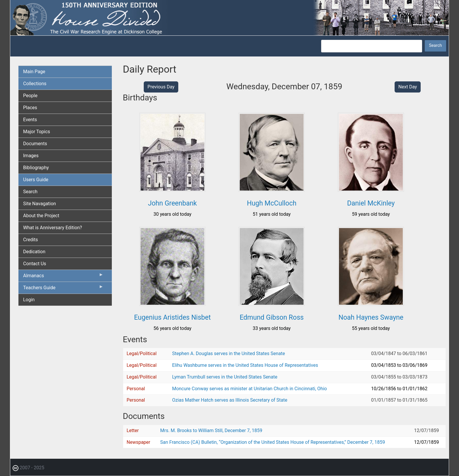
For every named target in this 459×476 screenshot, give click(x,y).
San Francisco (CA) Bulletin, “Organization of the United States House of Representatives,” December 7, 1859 (273, 442)
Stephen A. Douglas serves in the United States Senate (228, 353)
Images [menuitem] (31, 156)
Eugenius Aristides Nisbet (172, 317)
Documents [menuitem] (35, 144)
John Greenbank (173, 203)
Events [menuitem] (30, 120)
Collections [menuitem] (35, 84)
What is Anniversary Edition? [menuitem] (53, 228)
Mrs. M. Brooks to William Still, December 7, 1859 (211, 430)
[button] (172, 190)
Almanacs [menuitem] (63, 277)
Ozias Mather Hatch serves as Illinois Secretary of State (230, 400)
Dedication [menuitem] (34, 252)
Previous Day (161, 87)
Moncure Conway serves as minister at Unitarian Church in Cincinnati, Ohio (250, 389)
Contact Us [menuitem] (35, 264)
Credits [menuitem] (31, 240)
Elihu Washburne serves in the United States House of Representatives (245, 365)
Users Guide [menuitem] (36, 180)
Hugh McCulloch (272, 203)
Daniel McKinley (371, 203)
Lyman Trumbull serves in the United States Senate (225, 377)
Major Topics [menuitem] (37, 132)
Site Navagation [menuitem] (40, 204)
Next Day (408, 87)
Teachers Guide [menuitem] (63, 289)
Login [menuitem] (29, 300)
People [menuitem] (30, 96)
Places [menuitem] (30, 108)
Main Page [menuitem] (34, 72)
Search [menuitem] (30, 192)
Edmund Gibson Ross (272, 317)
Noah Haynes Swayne (371, 317)
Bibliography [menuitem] (36, 168)
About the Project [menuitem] (41, 216)
